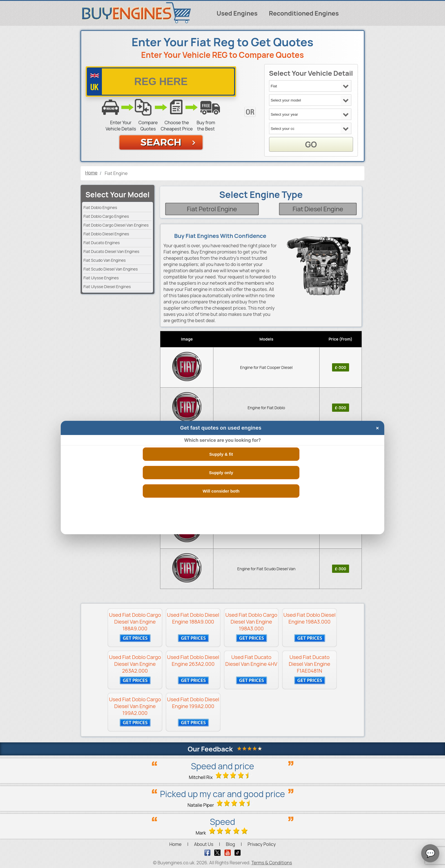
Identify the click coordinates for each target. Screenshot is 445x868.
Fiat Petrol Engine (212, 209)
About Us (204, 844)
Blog (230, 844)
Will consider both (221, 491)
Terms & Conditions (272, 863)
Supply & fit (221, 454)
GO (311, 144)
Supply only (221, 473)
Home (175, 844)
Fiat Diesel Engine (318, 209)
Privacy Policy (262, 844)
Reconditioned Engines (304, 13)
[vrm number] (161, 82)
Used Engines (237, 13)
